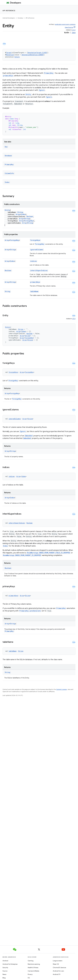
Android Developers (9, 18)
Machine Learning (34, 964)
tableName (34, 291)
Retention (10, 55)
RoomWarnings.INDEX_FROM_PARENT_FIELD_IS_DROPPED (49, 553)
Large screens (58, 961)
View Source (69, 27)
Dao (6, 147)
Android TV (57, 974)
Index (7, 182)
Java (74, 33)
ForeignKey (29, 221)
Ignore (42, 90)
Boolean (30, 216)
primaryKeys (8, 76)
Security (5, 968)
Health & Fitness (33, 968)
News (4, 974)
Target (9, 53)
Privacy (30, 974)
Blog (4, 978)
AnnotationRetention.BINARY (33, 55)
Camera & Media (33, 971)
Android (5, 961)
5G (29, 978)
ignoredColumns (37, 250)
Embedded (29, 436)
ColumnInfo (9, 173)
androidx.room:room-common (65, 24)
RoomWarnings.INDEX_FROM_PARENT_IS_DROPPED (22, 555)
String (20, 212)
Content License (61, 689)
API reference (9, 11)
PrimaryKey (49, 73)
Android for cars (58, 971)
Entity (17, 57)
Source (5, 971)
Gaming (31, 961)
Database (8, 156)
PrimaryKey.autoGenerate (30, 611)
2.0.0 (74, 30)
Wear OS (56, 964)
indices (33, 261)
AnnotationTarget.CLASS (37, 53)
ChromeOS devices (59, 968)
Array (18, 214)
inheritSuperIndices (39, 271)
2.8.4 (74, 319)
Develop (20, 18)
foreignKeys (35, 240)
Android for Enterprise (10, 964)
